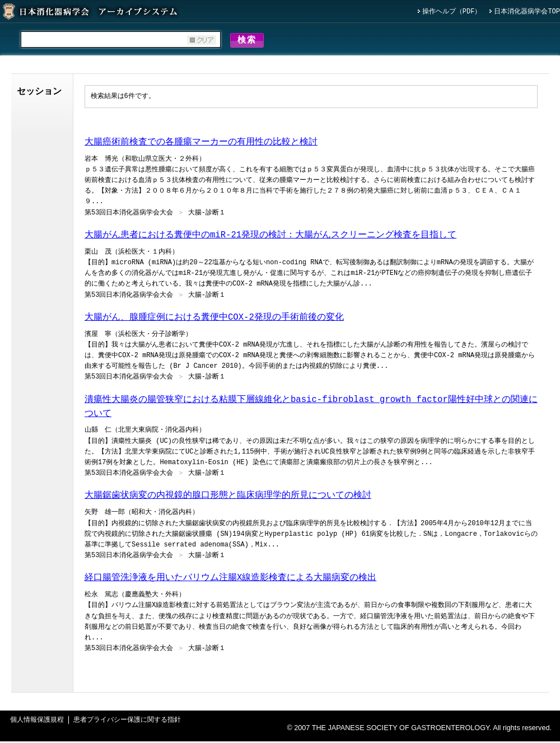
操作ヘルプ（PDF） (452, 12)
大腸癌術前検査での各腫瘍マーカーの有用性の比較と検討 (201, 144)
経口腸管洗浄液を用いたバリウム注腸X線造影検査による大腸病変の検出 (230, 580)
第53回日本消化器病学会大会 (129, 215)
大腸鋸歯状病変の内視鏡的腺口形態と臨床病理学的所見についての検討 (228, 497)
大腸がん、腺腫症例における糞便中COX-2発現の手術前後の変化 (214, 319)
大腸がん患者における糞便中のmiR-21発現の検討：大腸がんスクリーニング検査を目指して (270, 237)
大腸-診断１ (207, 215)
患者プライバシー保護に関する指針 (127, 722)
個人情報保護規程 (37, 722)
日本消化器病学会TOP (527, 12)
